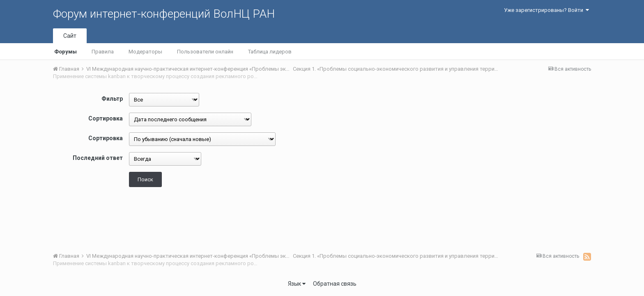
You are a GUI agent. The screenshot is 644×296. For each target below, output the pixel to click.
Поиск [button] (145, 179)
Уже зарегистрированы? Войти (546, 10)
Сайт (70, 36)
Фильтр (112, 99)
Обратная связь (335, 284)
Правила (103, 52)
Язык (297, 284)
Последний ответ (98, 158)
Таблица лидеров (270, 52)
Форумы (66, 52)
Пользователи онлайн (205, 52)
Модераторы (145, 52)
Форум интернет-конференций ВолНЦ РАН (164, 14)
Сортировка (106, 118)
